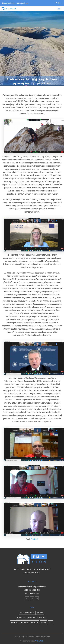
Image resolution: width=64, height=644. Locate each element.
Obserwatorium (27, 613)
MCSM (44, 622)
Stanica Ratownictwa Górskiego (32, 617)
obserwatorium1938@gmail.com (32, 587)
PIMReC (34, 539)
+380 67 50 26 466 (32, 590)
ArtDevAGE (39, 641)
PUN (51, 622)
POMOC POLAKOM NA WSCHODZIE (25, 622)
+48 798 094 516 (32, 593)
